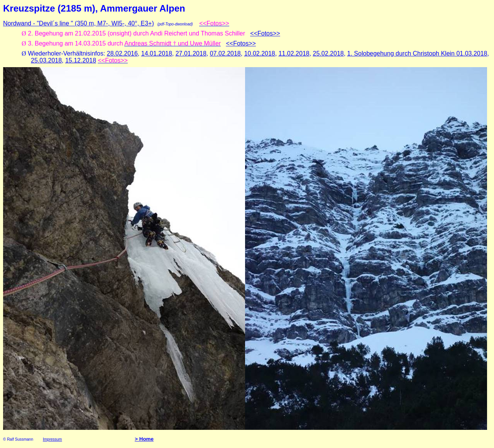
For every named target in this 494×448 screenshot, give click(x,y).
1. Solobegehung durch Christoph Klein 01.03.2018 (417, 53)
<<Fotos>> (265, 33)
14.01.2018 (157, 53)
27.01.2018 (191, 53)
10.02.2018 (260, 53)
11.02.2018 (294, 53)
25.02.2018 (328, 53)
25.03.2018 (46, 60)
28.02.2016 (122, 53)
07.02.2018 (225, 53)
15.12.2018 (81, 60)
